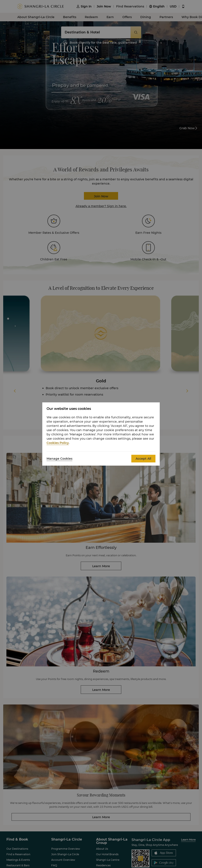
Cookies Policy (58, 443)
